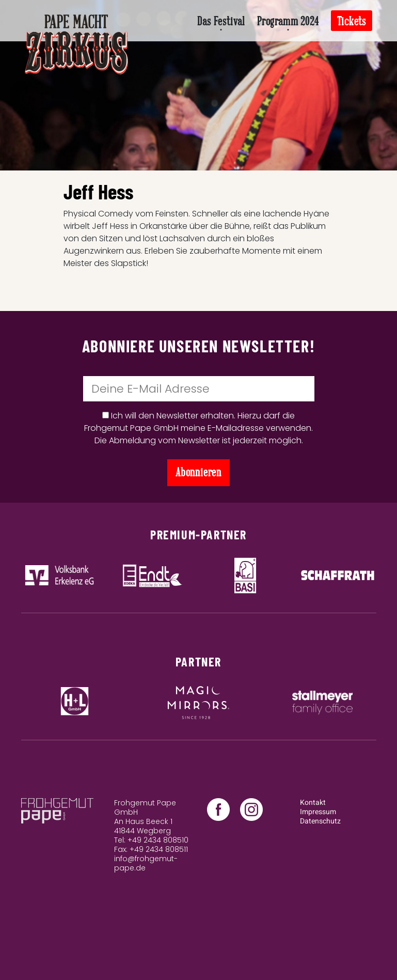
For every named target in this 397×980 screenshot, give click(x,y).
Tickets (352, 21)
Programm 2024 (288, 21)
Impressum (318, 812)
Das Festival (221, 21)
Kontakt (313, 803)
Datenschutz (320, 821)
